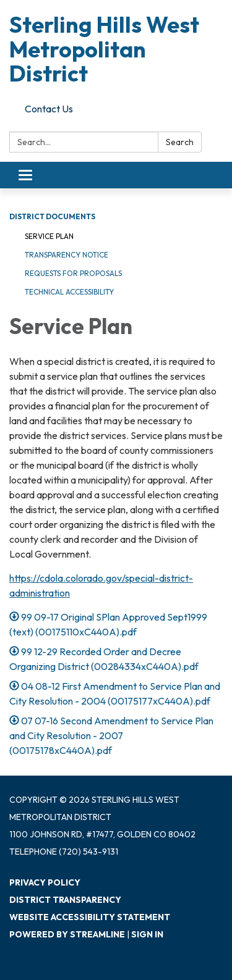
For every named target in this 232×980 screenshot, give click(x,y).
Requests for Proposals (73, 273)
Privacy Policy (45, 882)
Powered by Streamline (67, 934)
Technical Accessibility (69, 292)
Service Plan (49, 236)
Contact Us (49, 109)
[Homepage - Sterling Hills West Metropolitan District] (116, 49)
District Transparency (65, 900)
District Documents (52, 216)
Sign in (147, 934)
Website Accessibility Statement (90, 917)
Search (180, 142)
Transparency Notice (67, 255)
